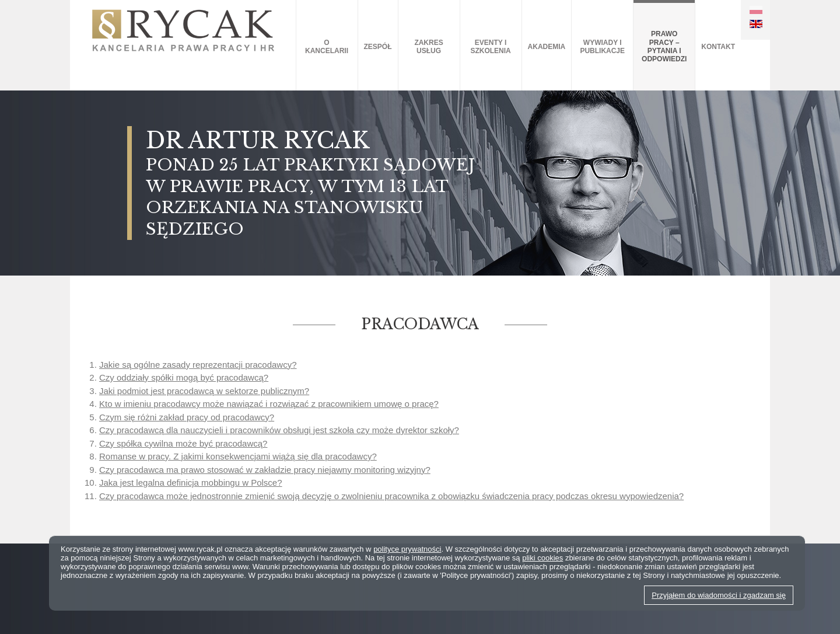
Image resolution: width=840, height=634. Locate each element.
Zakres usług (428, 47)
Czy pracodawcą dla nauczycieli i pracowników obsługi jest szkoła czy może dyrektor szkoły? (279, 430)
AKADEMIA (547, 47)
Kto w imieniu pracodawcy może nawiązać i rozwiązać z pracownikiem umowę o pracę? (269, 404)
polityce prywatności (407, 549)
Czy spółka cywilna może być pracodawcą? (183, 443)
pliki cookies (542, 558)
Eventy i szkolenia (490, 47)
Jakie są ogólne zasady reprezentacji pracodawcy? (198, 365)
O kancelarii (327, 47)
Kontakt (718, 47)
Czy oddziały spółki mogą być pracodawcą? (184, 377)
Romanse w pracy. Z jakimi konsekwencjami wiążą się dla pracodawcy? (238, 456)
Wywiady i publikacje (602, 47)
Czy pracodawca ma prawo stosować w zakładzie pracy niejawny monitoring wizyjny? (265, 470)
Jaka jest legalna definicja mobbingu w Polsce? (191, 483)
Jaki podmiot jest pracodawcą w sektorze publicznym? (204, 391)
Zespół (378, 47)
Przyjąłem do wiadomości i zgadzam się (719, 595)
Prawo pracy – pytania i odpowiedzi (664, 46)
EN (756, 24)
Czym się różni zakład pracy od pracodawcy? (187, 417)
